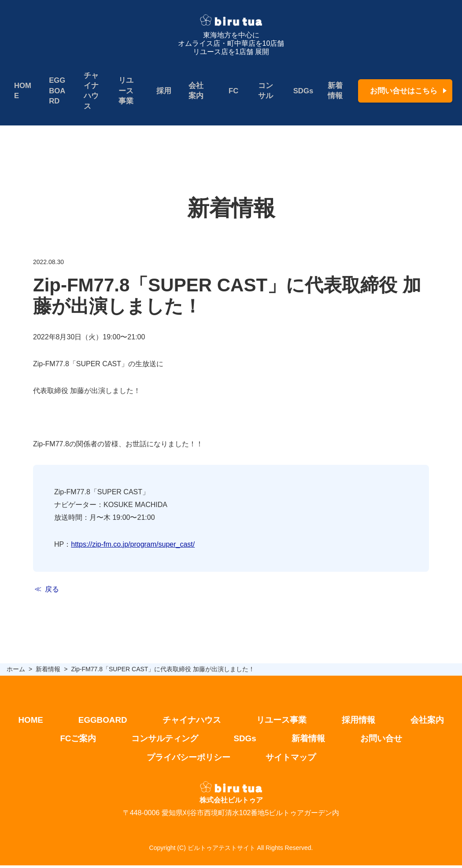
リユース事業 (125, 91)
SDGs (300, 91)
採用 (163, 91)
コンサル (263, 91)
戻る (52, 590)
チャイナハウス (91, 91)
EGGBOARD (57, 91)
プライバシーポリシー (187, 760)
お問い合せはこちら (404, 91)
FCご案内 (74, 741)
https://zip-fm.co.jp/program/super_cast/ (133, 545)
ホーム (16, 670)
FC (231, 91)
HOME (23, 91)
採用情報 (362, 721)
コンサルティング (163, 741)
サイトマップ (293, 760)
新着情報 (333, 91)
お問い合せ (385, 741)
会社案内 (194, 91)
